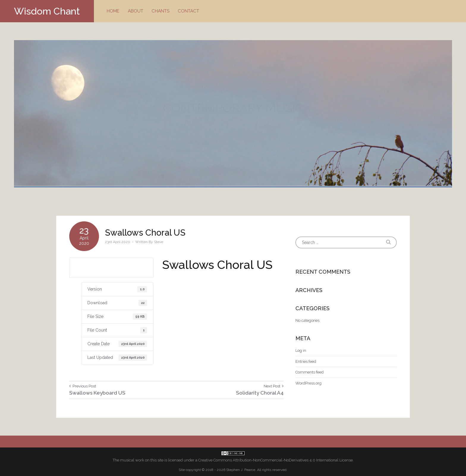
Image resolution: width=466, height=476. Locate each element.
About (136, 11)
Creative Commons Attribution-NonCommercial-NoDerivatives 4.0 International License (275, 460)
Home (113, 11)
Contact (188, 11)
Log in (301, 350)
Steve (159, 242)
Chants (160, 11)
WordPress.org (308, 383)
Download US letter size (111, 267)
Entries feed (306, 361)
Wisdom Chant (47, 11)
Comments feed (310, 372)
